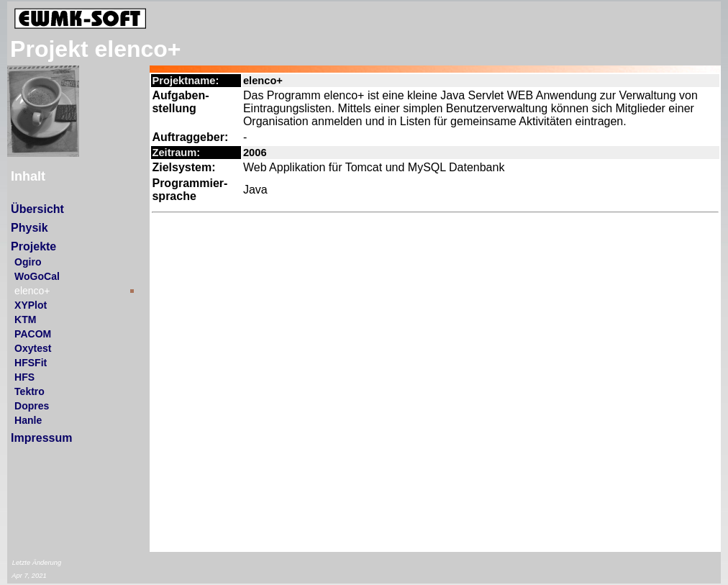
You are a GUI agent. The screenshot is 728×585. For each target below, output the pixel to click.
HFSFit (31, 363)
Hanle (28, 420)
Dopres (32, 406)
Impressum (41, 438)
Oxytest (33, 348)
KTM (25, 319)
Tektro (29, 391)
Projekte (33, 246)
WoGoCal (37, 276)
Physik (29, 228)
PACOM (33, 334)
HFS (24, 377)
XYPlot (31, 305)
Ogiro (28, 262)
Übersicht (37, 209)
